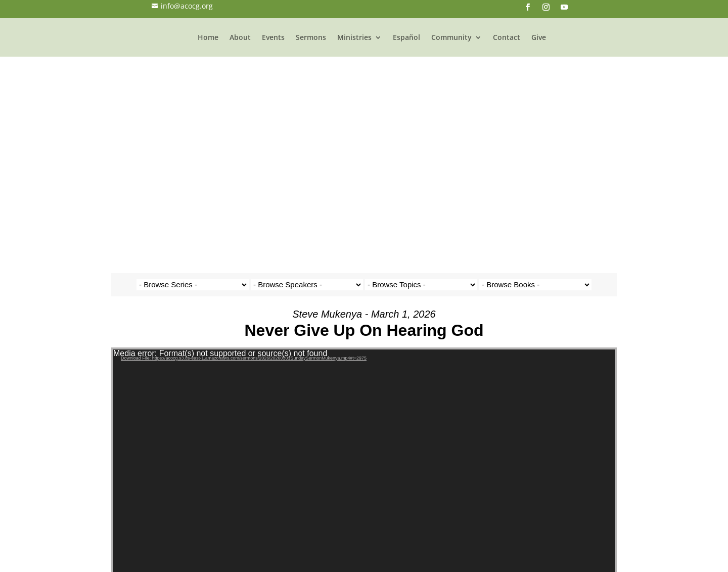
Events (293, 43)
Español (426, 43)
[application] (364, 286)
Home (228, 43)
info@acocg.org (182, 6)
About (260, 43)
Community (471, 43)
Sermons (331, 43)
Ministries (374, 43)
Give (558, 43)
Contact (526, 43)
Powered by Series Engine (579, 522)
